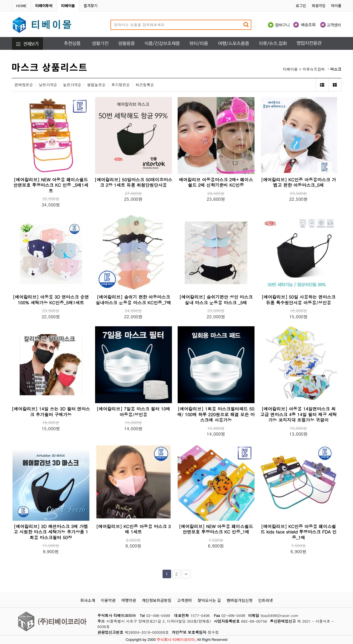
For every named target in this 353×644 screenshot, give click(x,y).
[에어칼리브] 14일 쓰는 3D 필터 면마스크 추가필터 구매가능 (51, 412)
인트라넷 (266, 600)
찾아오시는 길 (209, 600)
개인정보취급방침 (157, 600)
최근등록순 (145, 85)
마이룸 (336, 6)
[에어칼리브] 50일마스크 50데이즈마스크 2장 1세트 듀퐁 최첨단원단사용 (133, 182)
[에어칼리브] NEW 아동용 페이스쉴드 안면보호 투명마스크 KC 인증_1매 (216, 529)
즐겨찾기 (91, 6)
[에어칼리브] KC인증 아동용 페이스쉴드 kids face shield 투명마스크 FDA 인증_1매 (298, 532)
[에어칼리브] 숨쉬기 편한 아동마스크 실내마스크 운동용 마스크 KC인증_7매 (133, 300)
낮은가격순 (48, 85)
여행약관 (129, 600)
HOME (21, 6)
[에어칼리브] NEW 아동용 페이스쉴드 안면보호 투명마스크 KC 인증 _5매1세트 (51, 185)
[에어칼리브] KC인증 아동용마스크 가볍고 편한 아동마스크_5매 (298, 182)
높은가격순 (72, 85)
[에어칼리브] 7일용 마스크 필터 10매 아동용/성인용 (133, 412)
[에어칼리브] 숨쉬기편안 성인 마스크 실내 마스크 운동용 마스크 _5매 (216, 300)
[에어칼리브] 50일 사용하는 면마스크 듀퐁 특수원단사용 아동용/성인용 (298, 300)
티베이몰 (290, 69)
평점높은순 (96, 85)
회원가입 (319, 6)
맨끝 (186, 574)
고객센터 (184, 600)
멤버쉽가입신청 (240, 600)
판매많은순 (24, 85)
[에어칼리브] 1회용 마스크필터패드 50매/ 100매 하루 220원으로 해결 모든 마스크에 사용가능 (216, 414)
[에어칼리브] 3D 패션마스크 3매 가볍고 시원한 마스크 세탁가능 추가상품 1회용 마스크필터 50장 (51, 532)
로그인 (301, 6)
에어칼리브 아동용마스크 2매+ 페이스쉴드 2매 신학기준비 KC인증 (216, 182)
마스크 (336, 69)
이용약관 (108, 600)
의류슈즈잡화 (314, 69)
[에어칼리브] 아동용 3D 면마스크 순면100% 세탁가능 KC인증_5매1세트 (51, 300)
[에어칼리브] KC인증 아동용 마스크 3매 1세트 (133, 529)
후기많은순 (121, 85)
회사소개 (88, 600)
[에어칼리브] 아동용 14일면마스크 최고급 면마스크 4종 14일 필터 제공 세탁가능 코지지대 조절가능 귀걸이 (298, 414)
